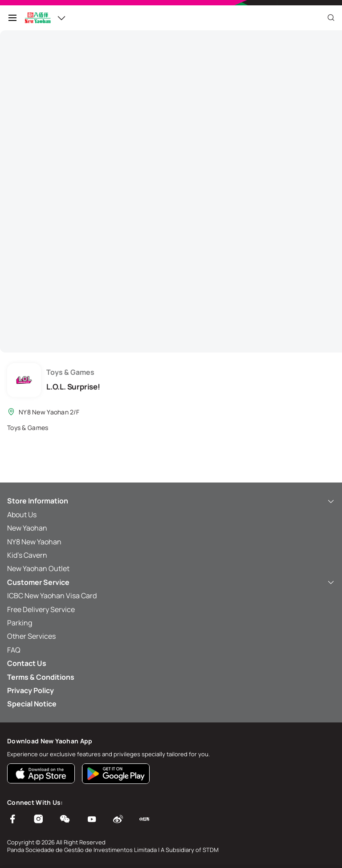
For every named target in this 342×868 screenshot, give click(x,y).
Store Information (171, 501)
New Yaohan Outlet (38, 568)
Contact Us (27, 663)
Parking (20, 623)
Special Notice (32, 704)
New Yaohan (27, 528)
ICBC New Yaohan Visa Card (52, 596)
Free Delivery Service (41, 609)
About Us (22, 515)
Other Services (31, 636)
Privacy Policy (31, 690)
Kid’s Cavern (27, 555)
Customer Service (171, 582)
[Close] (331, 18)
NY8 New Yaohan (34, 542)
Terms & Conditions (41, 677)
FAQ (14, 650)
